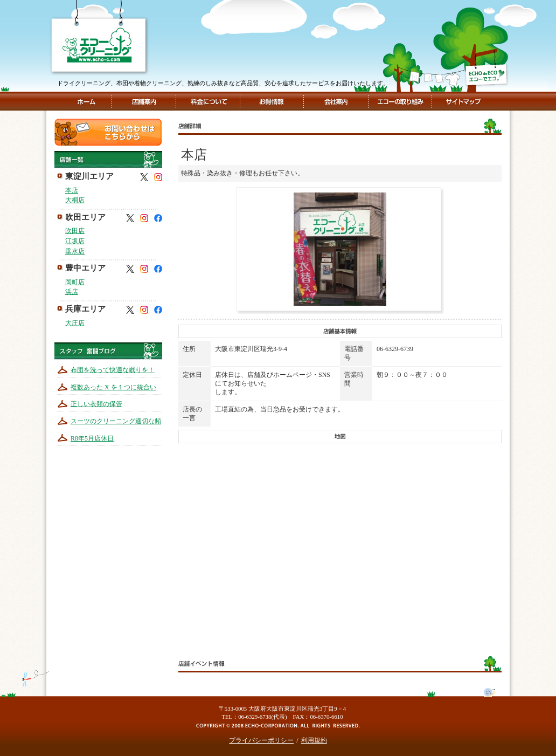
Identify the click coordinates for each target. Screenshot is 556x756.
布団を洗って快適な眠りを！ (113, 370)
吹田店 (75, 231)
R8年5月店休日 (92, 438)
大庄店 (75, 323)
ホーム (86, 101)
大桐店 (75, 200)
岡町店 (75, 282)
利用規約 (314, 740)
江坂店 (75, 241)
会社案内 (335, 101)
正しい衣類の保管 (96, 404)
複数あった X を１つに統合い (113, 387)
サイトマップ (462, 101)
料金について (208, 101)
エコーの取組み (399, 101)
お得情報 (272, 101)
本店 (72, 190)
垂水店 (75, 251)
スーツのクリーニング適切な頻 (116, 421)
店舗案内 (144, 101)
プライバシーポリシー (261, 740)
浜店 (72, 292)
